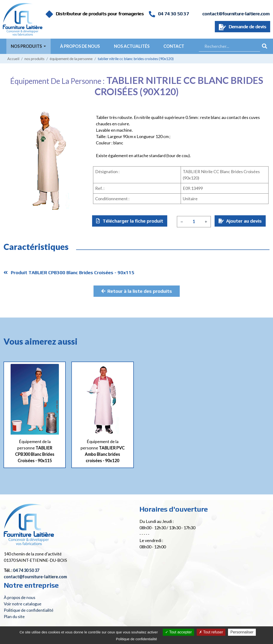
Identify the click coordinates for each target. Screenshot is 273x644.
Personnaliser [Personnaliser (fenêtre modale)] (242, 632)
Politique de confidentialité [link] (136, 639)
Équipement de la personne (71, 59)
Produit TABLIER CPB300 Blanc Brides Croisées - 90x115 (69, 272)
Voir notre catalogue (23, 604)
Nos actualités (132, 46)
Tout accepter (178, 632)
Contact (174, 46)
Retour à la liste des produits (137, 291)
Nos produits (35, 59)
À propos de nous (80, 46)
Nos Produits (27, 46)
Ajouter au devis (240, 221)
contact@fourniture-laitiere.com (236, 14)
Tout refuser (211, 632)
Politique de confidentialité (29, 610)
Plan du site (14, 616)
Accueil (13, 59)
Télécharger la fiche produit (130, 221)
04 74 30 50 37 (169, 14)
